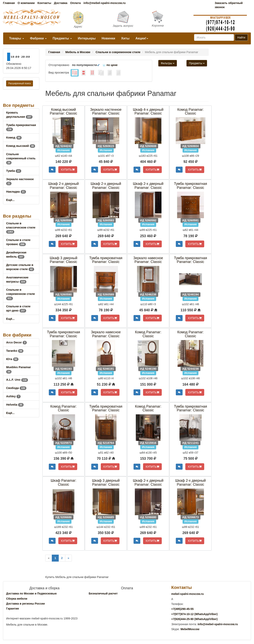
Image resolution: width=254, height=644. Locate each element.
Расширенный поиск (20, 83)
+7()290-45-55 (182, 609)
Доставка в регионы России (25, 604)
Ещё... (10, 200)
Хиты (125, 38)
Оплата (75, 3)
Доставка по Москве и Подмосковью (31, 593)
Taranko (15, 351)
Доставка (61, 3)
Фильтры (168, 63)
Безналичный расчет (103, 593)
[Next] (68, 558)
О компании (26, 3)
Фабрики (38, 38)
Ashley (13, 396)
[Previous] (49, 558)
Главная (9, 3)
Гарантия (13, 609)
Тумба (14, 171)
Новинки (108, 38)
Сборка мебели (17, 599)
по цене (110, 65)
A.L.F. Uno (17, 380)
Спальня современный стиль (21, 158)
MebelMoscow (190, 629)
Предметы (62, 38)
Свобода (16, 388)
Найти (241, 37)
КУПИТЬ (68, 170)
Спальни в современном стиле (21, 294)
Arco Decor (16, 342)
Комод (14, 138)
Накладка (16, 192)
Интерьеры (87, 38)
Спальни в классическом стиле (21, 227)
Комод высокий (21, 146)
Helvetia (15, 405)
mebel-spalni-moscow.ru (188, 594)
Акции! (142, 38)
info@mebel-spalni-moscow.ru (105, 3)
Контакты (44, 3)
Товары (17, 38)
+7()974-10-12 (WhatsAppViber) (194, 614)
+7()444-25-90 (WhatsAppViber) (194, 619)
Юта (12, 359)
